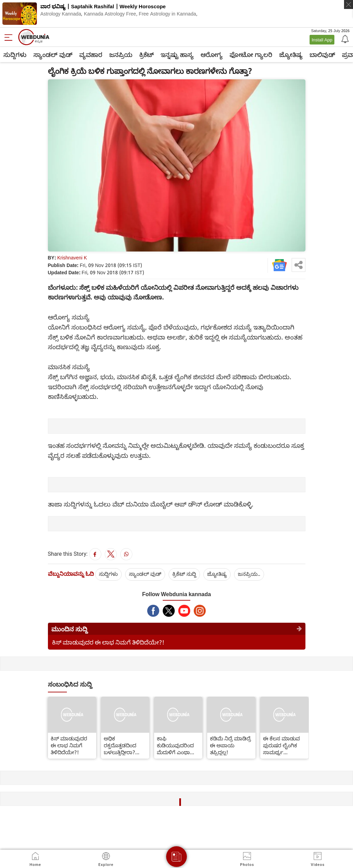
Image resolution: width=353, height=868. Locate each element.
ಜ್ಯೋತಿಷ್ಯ (291, 55)
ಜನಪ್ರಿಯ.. (249, 574)
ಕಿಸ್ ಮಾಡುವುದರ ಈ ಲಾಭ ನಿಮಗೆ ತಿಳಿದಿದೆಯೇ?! (108, 642)
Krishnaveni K (72, 258)
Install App (322, 40)
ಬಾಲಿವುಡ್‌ (322, 55)
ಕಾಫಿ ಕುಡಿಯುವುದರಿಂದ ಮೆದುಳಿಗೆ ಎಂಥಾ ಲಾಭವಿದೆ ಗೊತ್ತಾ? (175, 745)
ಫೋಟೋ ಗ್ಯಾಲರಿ (251, 55)
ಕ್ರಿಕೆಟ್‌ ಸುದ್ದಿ (184, 574)
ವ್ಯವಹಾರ (91, 55)
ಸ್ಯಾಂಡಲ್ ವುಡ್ (53, 55)
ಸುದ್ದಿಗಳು (15, 55)
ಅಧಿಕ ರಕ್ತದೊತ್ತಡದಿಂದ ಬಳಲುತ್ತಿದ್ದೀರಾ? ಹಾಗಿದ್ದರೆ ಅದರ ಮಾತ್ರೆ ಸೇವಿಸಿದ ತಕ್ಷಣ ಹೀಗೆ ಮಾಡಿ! (123, 745)
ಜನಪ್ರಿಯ (121, 55)
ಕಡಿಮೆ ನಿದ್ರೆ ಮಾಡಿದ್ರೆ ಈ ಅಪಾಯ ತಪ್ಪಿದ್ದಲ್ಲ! (230, 745)
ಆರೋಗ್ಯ (212, 55)
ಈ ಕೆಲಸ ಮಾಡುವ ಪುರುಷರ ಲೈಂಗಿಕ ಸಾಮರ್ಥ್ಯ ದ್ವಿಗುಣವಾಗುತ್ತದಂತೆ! (284, 745)
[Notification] (344, 39)
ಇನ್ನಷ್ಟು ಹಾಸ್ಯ (177, 55)
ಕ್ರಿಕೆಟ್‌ (147, 55)
